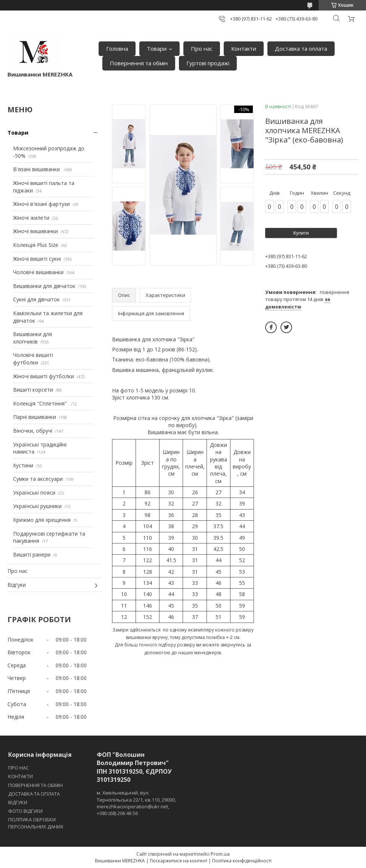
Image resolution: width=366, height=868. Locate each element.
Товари (157, 48)
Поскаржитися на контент (179, 861)
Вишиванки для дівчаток (44, 286)
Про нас (202, 48)
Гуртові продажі (208, 63)
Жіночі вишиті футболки (44, 376)
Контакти (244, 48)
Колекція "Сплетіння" (41, 403)
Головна (117, 48)
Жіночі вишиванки (35, 231)
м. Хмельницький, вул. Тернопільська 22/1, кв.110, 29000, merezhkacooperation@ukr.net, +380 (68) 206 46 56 (136, 803)
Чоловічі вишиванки (38, 272)
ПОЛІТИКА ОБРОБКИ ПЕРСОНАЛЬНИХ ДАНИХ (36, 823)
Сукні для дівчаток (36, 299)
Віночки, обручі (33, 431)
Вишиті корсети (33, 390)
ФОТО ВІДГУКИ (25, 811)
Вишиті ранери (32, 554)
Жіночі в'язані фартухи (41, 204)
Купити (301, 233)
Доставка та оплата (301, 48)
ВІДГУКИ (18, 802)
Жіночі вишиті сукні (37, 259)
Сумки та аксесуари (38, 479)
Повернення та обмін (139, 63)
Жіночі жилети (31, 218)
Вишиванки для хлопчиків (32, 338)
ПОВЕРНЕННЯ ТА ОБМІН (35, 785)
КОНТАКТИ (21, 776)
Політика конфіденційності (242, 861)
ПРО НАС (18, 768)
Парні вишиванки (35, 417)
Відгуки (17, 585)
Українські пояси (34, 493)
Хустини (23, 465)
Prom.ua (220, 854)
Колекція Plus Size (36, 245)
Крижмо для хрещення (42, 520)
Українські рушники (37, 506)
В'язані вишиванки (37, 169)
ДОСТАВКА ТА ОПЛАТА (34, 794)
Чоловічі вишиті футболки (33, 359)
